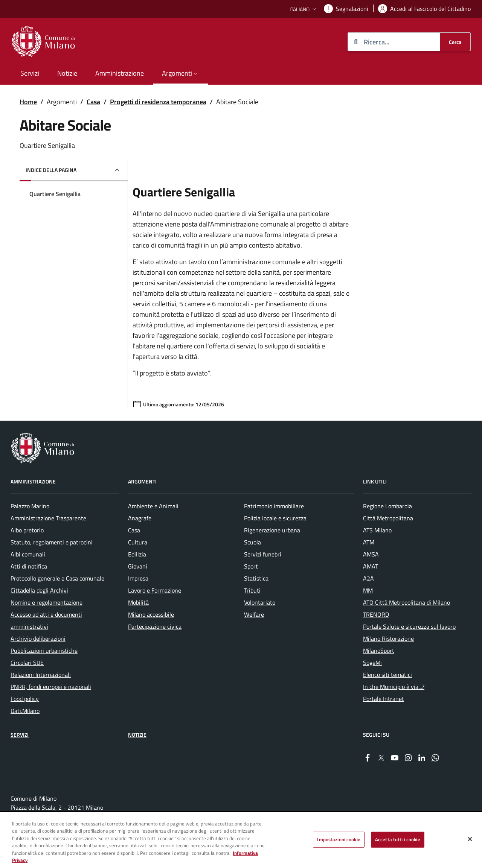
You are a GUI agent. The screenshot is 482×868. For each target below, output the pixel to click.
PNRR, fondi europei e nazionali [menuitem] (51, 687)
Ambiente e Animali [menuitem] (153, 506)
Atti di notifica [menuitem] (29, 566)
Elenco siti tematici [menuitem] (387, 675)
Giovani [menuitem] (138, 566)
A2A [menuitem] (368, 578)
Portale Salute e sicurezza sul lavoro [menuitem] (409, 626)
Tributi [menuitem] (252, 590)
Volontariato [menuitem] (260, 602)
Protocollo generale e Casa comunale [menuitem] (57, 578)
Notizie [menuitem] (67, 73)
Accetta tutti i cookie (398, 839)
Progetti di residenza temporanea (158, 102)
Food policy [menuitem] (25, 699)
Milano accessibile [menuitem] (151, 614)
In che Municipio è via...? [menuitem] (394, 687)
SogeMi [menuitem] (372, 663)
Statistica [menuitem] (256, 578)
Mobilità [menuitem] (138, 602)
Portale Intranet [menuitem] (384, 699)
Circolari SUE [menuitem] (27, 663)
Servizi (20, 735)
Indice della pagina (51, 170)
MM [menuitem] (368, 590)
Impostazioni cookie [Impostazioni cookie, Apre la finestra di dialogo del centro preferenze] (339, 839)
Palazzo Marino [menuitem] (30, 506)
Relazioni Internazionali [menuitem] (41, 675)
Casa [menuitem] (134, 530)
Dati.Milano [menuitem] (25, 711)
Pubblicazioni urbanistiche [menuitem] (44, 651)
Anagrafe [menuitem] (140, 518)
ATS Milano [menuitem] (377, 530)
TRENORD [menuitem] (376, 614)
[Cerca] (455, 42)
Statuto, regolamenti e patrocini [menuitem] (52, 542)
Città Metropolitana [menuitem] (388, 518)
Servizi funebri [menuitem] (263, 554)
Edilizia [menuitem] (137, 554)
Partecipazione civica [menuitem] (155, 626)
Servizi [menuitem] (30, 73)
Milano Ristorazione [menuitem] (388, 638)
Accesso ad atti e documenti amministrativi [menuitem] (46, 620)
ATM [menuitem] (369, 542)
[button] (304, 9)
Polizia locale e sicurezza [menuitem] (275, 518)
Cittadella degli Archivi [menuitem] (39, 590)
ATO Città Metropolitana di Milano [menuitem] (406, 602)
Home (28, 102)
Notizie (137, 735)
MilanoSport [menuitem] (379, 651)
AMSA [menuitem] (371, 554)
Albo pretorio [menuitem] (27, 530)
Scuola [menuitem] (252, 542)
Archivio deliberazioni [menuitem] (38, 638)
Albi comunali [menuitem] (28, 554)
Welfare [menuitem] (254, 614)
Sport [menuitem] (251, 566)
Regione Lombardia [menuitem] (387, 506)
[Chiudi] (470, 839)
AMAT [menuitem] (371, 566)
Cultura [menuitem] (138, 542)
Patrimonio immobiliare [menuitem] (274, 506)
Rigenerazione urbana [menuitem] (272, 530)
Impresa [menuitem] (138, 578)
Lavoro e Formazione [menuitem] (155, 590)
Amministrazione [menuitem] (120, 73)
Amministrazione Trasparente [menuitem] (48, 518)
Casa (93, 102)
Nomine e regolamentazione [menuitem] (47, 602)
